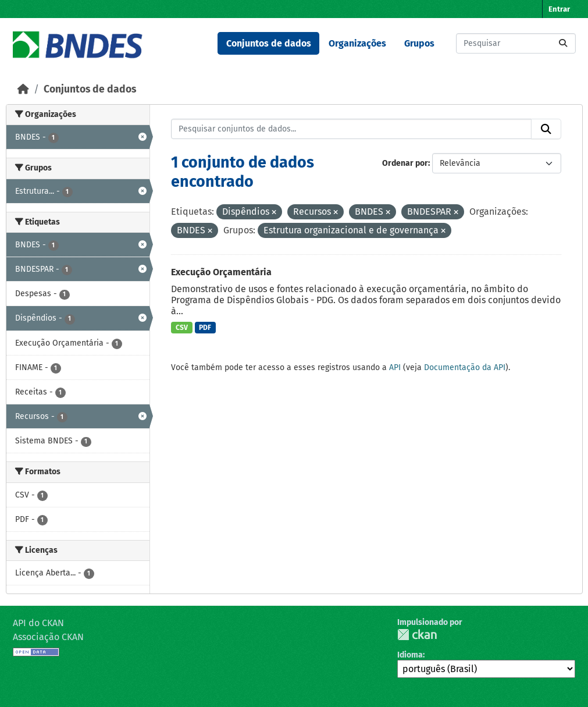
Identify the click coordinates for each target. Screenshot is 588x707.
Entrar (559, 9)
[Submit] (563, 43)
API (395, 367)
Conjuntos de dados (269, 43)
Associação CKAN (48, 637)
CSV (182, 328)
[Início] (23, 89)
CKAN (417, 635)
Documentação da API (465, 367)
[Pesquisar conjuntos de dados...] (516, 43)
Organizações (357, 43)
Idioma (410, 655)
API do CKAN (38, 623)
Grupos (419, 43)
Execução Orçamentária (221, 272)
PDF (205, 328)
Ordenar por (405, 163)
